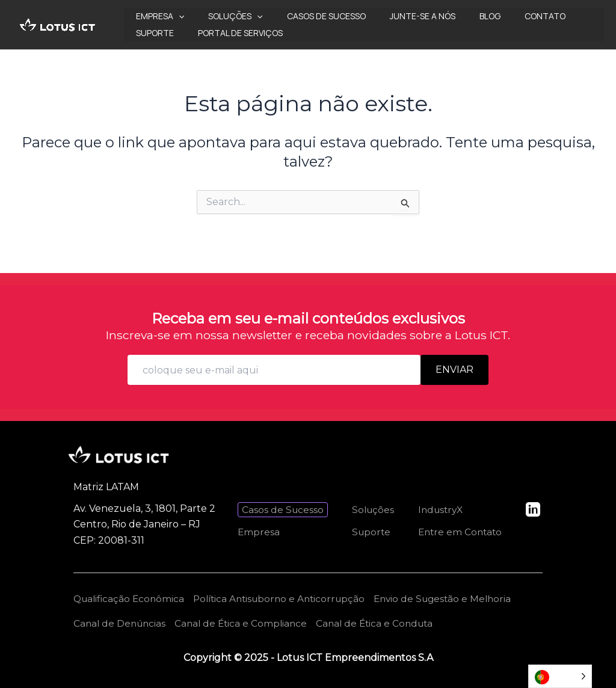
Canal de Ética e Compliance (246, 623)
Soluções (224, 16)
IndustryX (439, 508)
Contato (505, 16)
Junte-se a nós (397, 16)
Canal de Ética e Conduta (384, 623)
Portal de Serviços (175, 33)
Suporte (562, 16)
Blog (457, 16)
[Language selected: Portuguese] (560, 676)
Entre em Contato (458, 531)
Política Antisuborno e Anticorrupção (288, 597)
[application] (175, 16)
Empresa (156, 16)
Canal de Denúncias (121, 623)
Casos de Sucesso (308, 16)
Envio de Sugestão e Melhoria (458, 597)
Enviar (454, 368)
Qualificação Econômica (131, 597)
